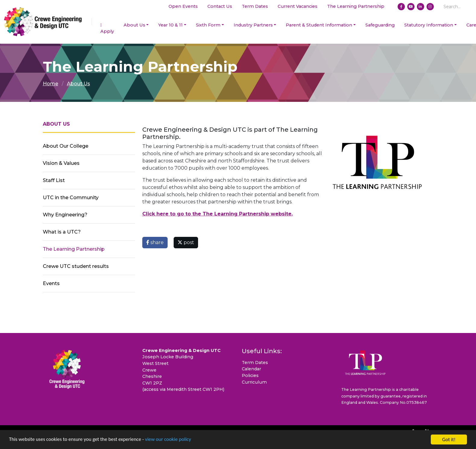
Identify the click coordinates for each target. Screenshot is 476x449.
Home (50, 84)
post (186, 242)
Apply (107, 29)
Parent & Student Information (319, 25)
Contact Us (220, 6)
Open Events (183, 6)
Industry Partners (253, 25)
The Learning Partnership (356, 6)
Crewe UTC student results (76, 266)
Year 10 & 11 (170, 25)
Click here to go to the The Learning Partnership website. (218, 214)
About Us (134, 25)
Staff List (54, 180)
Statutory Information (429, 25)
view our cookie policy (169, 440)
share (155, 242)
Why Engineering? (65, 215)
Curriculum (254, 382)
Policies (250, 375)
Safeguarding (380, 25)
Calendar (251, 369)
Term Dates (255, 6)
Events (51, 283)
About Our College (66, 146)
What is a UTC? (62, 232)
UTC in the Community (71, 198)
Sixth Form (208, 25)
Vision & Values (61, 163)
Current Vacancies (298, 6)
